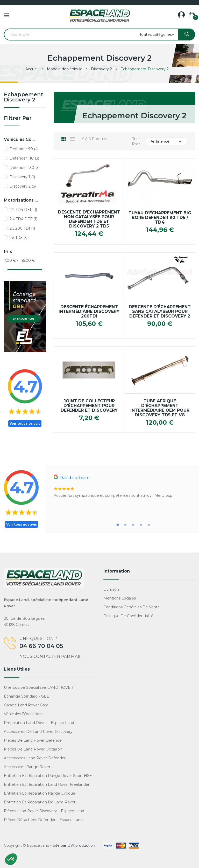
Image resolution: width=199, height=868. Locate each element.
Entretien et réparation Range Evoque (40, 793)
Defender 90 (24, 149)
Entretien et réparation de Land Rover (40, 802)
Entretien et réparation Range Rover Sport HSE (48, 776)
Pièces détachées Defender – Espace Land (43, 820)
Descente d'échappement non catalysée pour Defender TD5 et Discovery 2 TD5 (89, 219)
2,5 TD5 (19, 238)
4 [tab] (141, 525)
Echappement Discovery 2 (24, 97)
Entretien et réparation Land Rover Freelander (47, 784)
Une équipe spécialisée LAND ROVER (39, 687)
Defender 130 (25, 168)
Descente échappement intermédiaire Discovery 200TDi (89, 312)
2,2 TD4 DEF (23, 210)
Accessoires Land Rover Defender (35, 758)
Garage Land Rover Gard (26, 705)
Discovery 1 (22, 177)
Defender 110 (24, 158)
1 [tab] (118, 525)
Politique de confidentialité (128, 616)
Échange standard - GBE (27, 696)
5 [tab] (149, 525)
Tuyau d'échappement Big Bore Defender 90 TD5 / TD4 (160, 218)
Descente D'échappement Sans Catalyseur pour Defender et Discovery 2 (160, 312)
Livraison (111, 589)
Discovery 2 (23, 186)
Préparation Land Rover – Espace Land (39, 723)
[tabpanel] (125, 487)
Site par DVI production (74, 845)
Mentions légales (120, 598)
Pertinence (166, 141)
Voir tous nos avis (25, 423)
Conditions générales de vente (132, 607)
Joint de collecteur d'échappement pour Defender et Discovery (89, 406)
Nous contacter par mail (50, 656)
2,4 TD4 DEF (23, 219)
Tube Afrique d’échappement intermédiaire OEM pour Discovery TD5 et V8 (160, 408)
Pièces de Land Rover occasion (33, 749)
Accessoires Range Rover (27, 767)
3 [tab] (133, 525)
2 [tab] (125, 525)
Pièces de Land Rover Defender (33, 740)
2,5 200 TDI (22, 228)
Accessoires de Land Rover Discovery (38, 732)
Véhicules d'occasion (23, 714)
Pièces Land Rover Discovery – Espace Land (44, 811)
